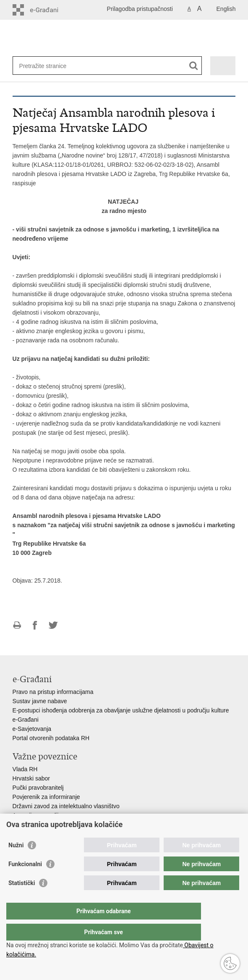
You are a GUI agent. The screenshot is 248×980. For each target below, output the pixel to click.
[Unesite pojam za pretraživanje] (50, 66)
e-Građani (26, 720)
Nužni (16, 862)
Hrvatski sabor (31, 778)
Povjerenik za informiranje (46, 797)
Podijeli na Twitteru (53, 625)
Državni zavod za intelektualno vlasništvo (66, 806)
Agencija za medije (37, 815)
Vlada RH (25, 769)
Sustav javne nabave (40, 701)
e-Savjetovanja (32, 729)
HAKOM (23, 825)
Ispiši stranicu (17, 625)
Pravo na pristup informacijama (53, 692)
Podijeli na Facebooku (35, 625)
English (226, 9)
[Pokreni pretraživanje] (194, 66)
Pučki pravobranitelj (38, 788)
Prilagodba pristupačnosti (140, 9)
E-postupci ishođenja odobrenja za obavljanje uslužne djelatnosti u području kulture (121, 710)
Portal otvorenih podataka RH (51, 738)
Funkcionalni (25, 881)
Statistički (22, 900)
